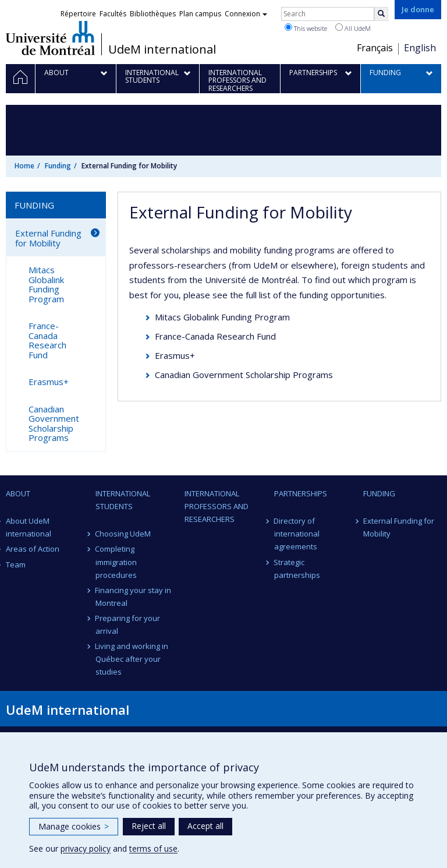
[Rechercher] (381, 14)
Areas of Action (33, 549)
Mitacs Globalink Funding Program (222, 317)
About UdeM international (29, 527)
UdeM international (162, 50)
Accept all (205, 826)
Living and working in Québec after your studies (132, 659)
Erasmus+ (175, 355)
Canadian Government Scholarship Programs (244, 375)
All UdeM (353, 28)
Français (375, 48)
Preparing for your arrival (128, 624)
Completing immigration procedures (116, 562)
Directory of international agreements (297, 534)
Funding (58, 166)
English (420, 48)
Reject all (149, 826)
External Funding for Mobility (48, 238)
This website (306, 28)
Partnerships (301, 493)
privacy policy (86, 848)
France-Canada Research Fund (215, 336)
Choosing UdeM (123, 534)
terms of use (153, 848)
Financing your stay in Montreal (134, 597)
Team (16, 564)
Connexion (246, 14)
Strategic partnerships (297, 569)
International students (123, 500)
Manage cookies (74, 826)
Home (24, 166)
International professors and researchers (217, 506)
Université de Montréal (50, 38)
